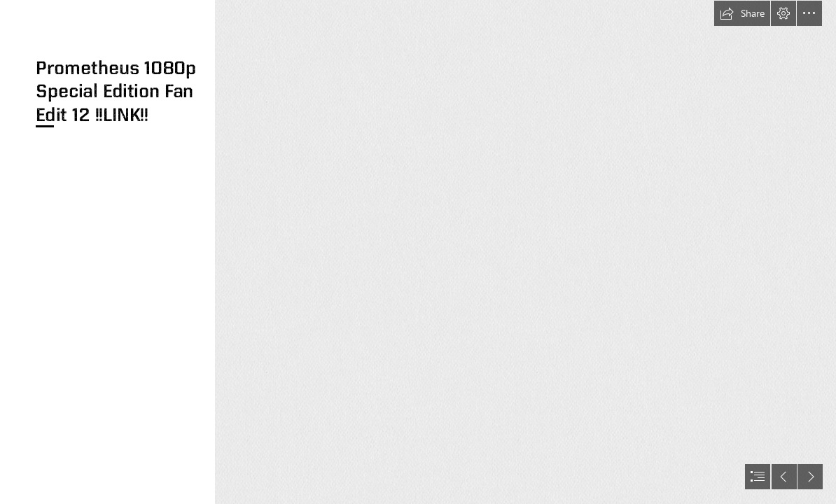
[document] (418, 252)
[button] (742, 13)
